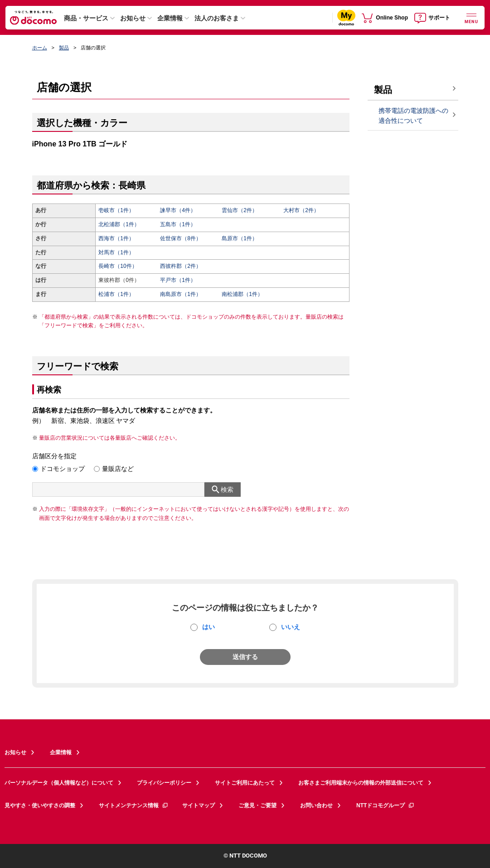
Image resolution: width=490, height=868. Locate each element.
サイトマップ (199, 805)
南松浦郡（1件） (242, 294)
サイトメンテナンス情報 (134, 805)
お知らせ (133, 18)
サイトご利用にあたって (245, 783)
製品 (64, 48)
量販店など (118, 469)
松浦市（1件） (116, 294)
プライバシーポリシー (164, 783)
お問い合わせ (316, 805)
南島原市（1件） (181, 294)
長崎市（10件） (118, 266)
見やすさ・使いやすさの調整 (40, 805)
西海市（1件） (116, 238)
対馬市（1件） (116, 252)
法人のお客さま (217, 18)
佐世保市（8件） (181, 238)
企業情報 (170, 18)
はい (209, 627)
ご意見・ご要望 (257, 805)
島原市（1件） (240, 238)
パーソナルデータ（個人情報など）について (59, 783)
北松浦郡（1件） (119, 224)
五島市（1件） (178, 224)
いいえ (291, 627)
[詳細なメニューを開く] (471, 17)
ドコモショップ (63, 469)
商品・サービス (86, 18)
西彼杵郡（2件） (181, 266)
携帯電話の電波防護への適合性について (413, 116)
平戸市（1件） (178, 280)
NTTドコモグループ (386, 805)
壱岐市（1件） (116, 210)
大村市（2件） (301, 210)
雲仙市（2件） (240, 210)
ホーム (40, 48)
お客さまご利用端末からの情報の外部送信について (361, 783)
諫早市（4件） (178, 210)
